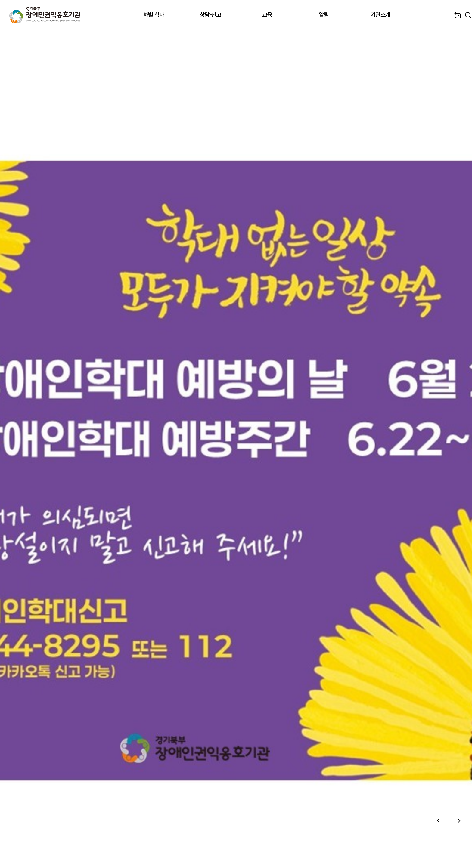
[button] (438, 821)
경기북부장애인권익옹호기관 (45, 15)
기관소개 (380, 15)
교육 (267, 15)
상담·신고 (211, 15)
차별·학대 (154, 15)
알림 (324, 15)
